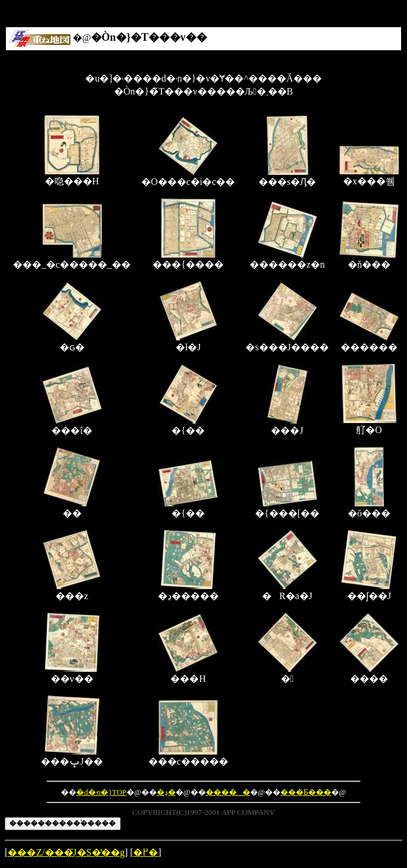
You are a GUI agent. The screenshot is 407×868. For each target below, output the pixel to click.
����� (228, 792)
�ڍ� (166, 792)
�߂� (146, 852)
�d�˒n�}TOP (101, 792)
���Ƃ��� (306, 792)
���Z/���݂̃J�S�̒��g (66, 852)
